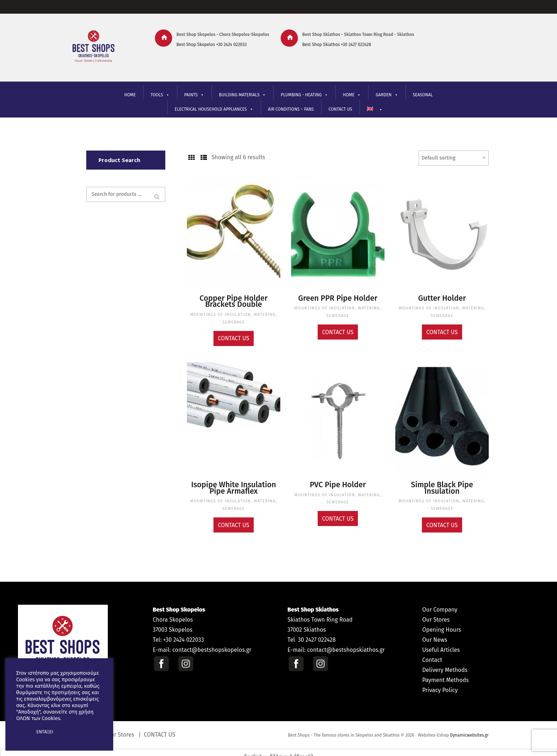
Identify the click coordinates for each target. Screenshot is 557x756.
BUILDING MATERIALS (242, 95)
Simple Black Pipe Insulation (442, 480)
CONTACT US (340, 109)
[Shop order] (454, 158)
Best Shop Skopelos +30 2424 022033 (211, 45)
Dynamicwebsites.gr (469, 726)
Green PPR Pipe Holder (338, 298)
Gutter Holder (442, 298)
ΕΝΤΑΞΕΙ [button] (45, 732)
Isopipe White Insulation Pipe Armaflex (233, 482)
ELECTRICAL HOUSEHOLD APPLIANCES (214, 109)
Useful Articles (441, 641)
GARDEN (387, 95)
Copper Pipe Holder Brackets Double (234, 300)
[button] (22, 732)
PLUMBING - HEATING (304, 95)
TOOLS (160, 95)
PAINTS (194, 95)
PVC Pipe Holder (338, 480)
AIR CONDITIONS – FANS (291, 109)
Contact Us (234, 334)
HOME (130, 95)
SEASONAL (423, 95)
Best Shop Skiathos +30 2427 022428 (337, 45)
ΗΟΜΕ (352, 95)
